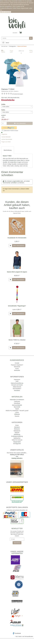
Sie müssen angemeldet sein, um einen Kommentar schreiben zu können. (16, 182)
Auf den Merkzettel (6, 137)
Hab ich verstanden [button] (5, 12)
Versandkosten (29, 636)
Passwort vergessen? (17, 365)
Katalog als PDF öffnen (17, 455)
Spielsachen (17, 438)
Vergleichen (4, 134)
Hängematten (17, 442)
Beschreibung (8, 150)
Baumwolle (17, 407)
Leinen (17, 412)
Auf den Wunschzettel (7, 139)
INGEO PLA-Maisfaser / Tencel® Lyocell (17, 411)
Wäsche (17, 433)
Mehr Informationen (19, 246)
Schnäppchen (17, 444)
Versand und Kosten (17, 385)
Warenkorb (17, 367)
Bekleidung (17, 434)
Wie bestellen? (17, 389)
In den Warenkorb (20, 123)
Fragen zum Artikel (6, 142)
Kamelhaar (17, 403)
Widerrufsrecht (17, 387)
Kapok (17, 409)
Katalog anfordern (17, 458)
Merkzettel (17, 370)
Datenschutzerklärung (17, 383)
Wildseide (17, 414)
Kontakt (17, 363)
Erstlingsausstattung (17, 436)
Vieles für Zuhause (17, 440)
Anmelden (15, 33)
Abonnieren (17, 543)
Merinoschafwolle (17, 405)
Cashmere (17, 401)
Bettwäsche (17, 431)
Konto (17, 369)
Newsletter (17, 390)
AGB (17, 381)
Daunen (17, 416)
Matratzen (17, 427)
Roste (17, 425)
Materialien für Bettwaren (17, 400)
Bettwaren (17, 429)
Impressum (17, 379)
